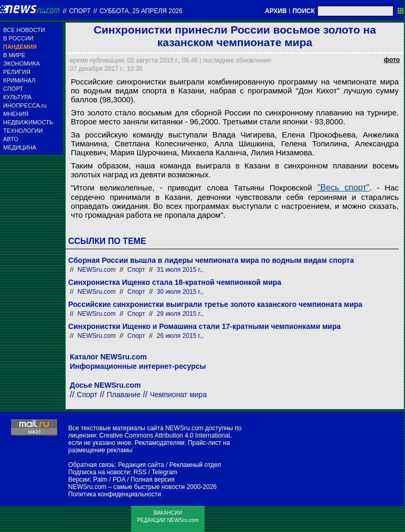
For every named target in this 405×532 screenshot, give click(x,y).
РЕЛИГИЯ (17, 72)
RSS (140, 472)
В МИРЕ (14, 55)
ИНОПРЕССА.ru (25, 105)
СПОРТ (13, 89)
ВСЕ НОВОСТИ (24, 30)
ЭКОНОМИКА (22, 63)
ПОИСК (303, 11)
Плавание (124, 395)
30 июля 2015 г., (180, 292)
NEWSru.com (97, 270)
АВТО (11, 139)
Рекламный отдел (195, 465)
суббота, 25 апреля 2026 (141, 11)
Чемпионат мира (178, 395)
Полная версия (153, 480)
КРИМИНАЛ (19, 80)
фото (392, 60)
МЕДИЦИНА (20, 147)
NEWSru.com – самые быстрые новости (126, 487)
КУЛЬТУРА (17, 97)
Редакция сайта (141, 465)
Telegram (164, 472)
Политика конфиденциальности (115, 494)
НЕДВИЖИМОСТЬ (28, 122)
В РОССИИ (18, 38)
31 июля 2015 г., (180, 270)
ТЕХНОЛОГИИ (23, 131)
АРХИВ (276, 11)
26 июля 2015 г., (180, 336)
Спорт (80, 11)
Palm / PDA (109, 480)
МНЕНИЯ (16, 114)
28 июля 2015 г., (180, 314)
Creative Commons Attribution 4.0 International (164, 435)
